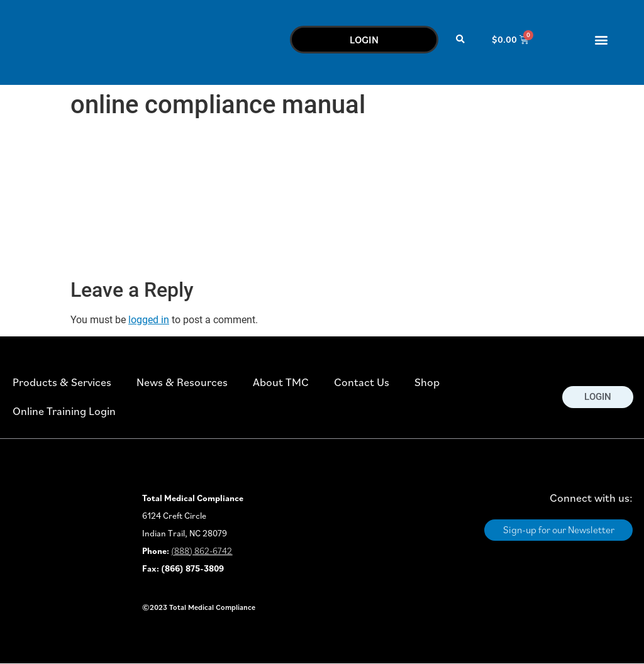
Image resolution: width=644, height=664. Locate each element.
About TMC (281, 382)
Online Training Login (64, 411)
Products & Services (62, 382)
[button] (461, 39)
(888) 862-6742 (202, 551)
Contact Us (362, 382)
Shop (427, 382)
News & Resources (182, 382)
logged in (149, 320)
